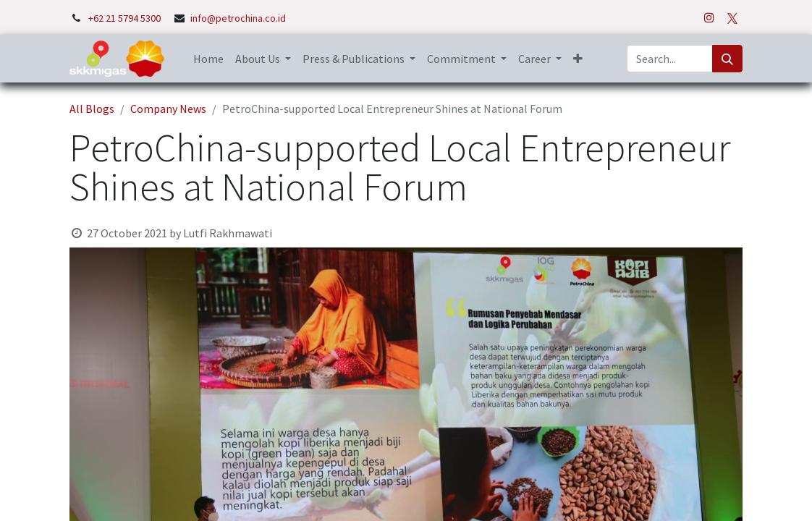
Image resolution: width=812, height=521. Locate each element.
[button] (578, 59)
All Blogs (92, 109)
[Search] (727, 59)
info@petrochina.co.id (238, 18)
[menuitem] (208, 59)
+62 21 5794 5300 (126, 18)
